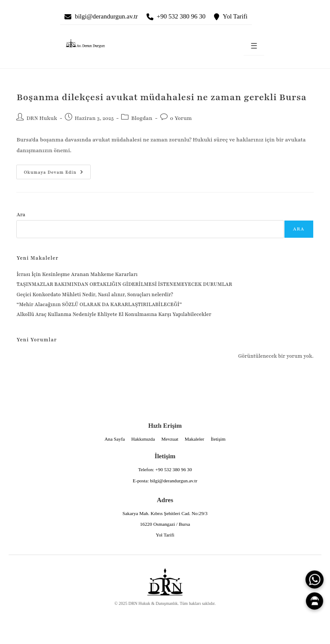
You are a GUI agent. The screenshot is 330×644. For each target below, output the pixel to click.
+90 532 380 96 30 (181, 16)
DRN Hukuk (42, 118)
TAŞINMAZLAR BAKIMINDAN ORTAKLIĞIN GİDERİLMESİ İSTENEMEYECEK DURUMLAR (125, 284)
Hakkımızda (143, 439)
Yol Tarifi (235, 16)
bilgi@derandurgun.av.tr (106, 16)
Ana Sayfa (115, 439)
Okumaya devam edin (50, 170)
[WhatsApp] (315, 580)
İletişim (218, 439)
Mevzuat (170, 439)
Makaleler (195, 439)
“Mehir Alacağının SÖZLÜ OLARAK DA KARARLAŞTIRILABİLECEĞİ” (99, 304)
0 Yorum (181, 118)
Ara (21, 215)
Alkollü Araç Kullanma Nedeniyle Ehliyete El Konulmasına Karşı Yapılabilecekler (114, 314)
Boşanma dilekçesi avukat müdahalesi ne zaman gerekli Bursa (161, 97)
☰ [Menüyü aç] (254, 46)
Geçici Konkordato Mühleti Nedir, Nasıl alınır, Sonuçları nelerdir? (95, 294)
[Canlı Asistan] (315, 601)
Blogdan (142, 118)
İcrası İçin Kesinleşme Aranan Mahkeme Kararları (77, 274)
